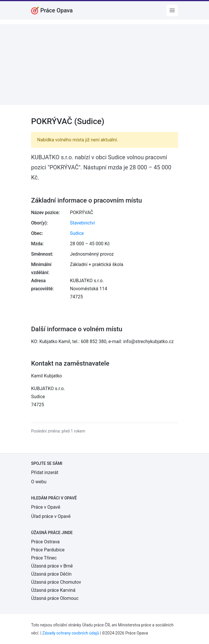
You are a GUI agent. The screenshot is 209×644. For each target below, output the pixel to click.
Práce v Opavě (46, 507)
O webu (39, 482)
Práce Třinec (44, 558)
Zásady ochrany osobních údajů (71, 633)
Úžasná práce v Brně (52, 566)
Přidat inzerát (45, 472)
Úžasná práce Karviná (53, 590)
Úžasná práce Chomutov (56, 582)
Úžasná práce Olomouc (55, 598)
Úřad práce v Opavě (51, 516)
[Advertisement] (105, 65)
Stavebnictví (82, 223)
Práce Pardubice (48, 550)
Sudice (77, 233)
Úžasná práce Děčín (51, 574)
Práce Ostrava (45, 542)
